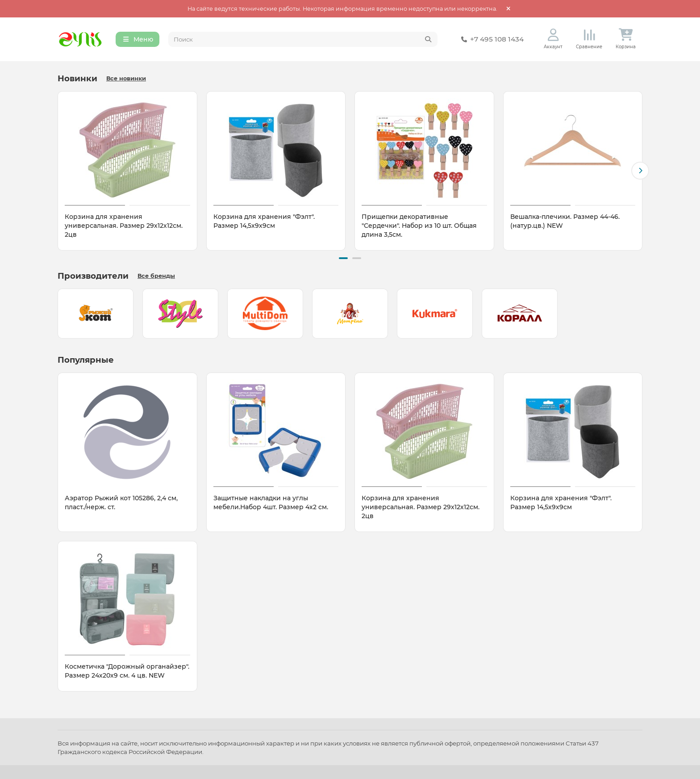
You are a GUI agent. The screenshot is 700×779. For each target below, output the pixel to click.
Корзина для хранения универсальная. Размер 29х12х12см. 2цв (124, 226)
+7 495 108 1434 (491, 39)
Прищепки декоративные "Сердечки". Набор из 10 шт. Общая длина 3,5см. (419, 226)
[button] (640, 171)
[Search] (303, 39)
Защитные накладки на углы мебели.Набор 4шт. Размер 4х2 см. (271, 503)
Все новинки (126, 78)
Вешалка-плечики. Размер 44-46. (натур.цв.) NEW (565, 221)
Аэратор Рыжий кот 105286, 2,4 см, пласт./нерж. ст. (121, 503)
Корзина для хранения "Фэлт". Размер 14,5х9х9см (264, 221)
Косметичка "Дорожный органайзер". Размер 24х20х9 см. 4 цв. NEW (127, 671)
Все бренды (156, 276)
